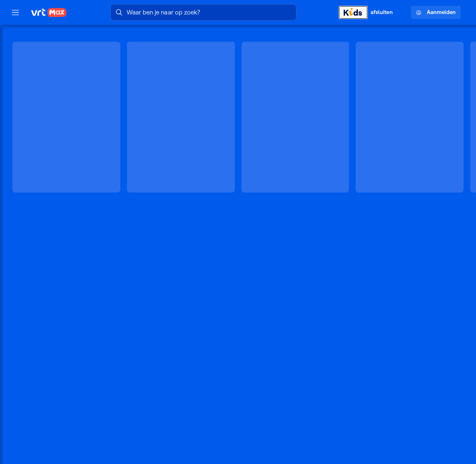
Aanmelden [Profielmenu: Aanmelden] (436, 12)
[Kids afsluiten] (370, 12)
